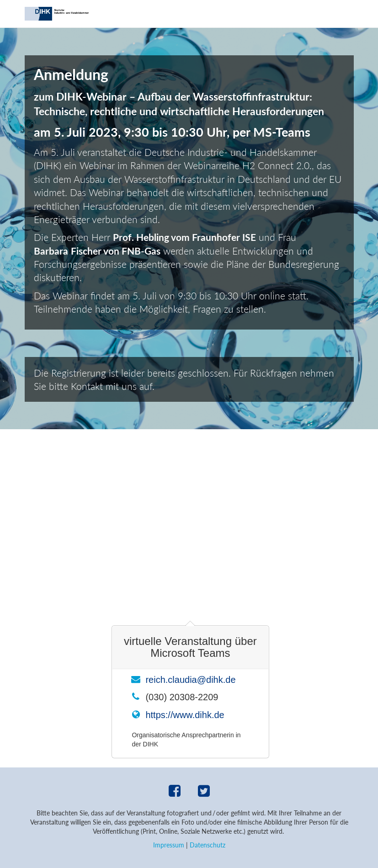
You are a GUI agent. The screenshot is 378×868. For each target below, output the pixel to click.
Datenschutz (208, 845)
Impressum (169, 845)
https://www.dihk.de (185, 715)
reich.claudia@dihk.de (190, 680)
